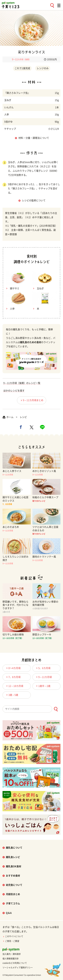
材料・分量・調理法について (34, 138)
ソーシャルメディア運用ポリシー (18, 968)
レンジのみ (43, 68)
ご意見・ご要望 (11, 941)
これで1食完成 (22, 68)
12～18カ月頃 (14, 686)
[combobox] (32, 709)
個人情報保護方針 (11, 959)
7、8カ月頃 (13, 677)
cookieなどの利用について (15, 963)
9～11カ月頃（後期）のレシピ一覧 (22, 383)
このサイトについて (13, 936)
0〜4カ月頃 (13, 668)
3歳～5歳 (12, 695)
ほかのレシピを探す (14, 391)
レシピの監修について (34, 200)
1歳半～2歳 (43, 686)
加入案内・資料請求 (12, 954)
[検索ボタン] (56, 709)
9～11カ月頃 (44, 677)
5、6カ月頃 (43, 668)
